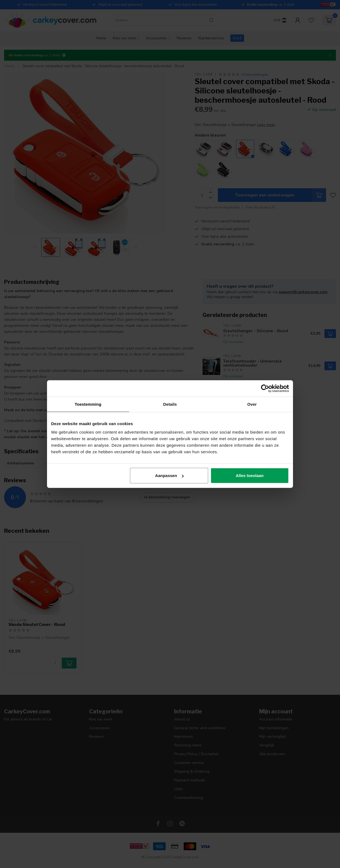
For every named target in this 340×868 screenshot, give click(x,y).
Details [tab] (170, 404)
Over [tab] (252, 404)
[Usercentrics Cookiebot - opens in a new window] (265, 388)
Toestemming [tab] (88, 404)
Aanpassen (169, 476)
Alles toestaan (250, 476)
